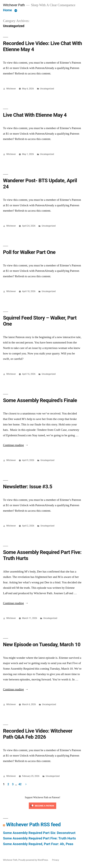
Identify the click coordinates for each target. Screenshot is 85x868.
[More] (16, 11)
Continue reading (16, 445)
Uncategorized (47, 89)
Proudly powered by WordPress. (34, 860)
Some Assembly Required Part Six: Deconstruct (39, 833)
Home (7, 10)
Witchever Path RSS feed (33, 825)
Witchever (11, 89)
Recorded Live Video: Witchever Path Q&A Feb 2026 (38, 734)
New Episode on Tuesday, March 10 (42, 645)
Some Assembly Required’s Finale (40, 400)
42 (20, 784)
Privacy (56, 860)
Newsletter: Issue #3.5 (28, 487)
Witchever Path (14, 5)
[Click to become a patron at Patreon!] (42, 809)
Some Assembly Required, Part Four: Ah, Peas (38, 844)
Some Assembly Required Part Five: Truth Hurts (39, 838)
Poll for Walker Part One (29, 252)
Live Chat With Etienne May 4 (35, 115)
